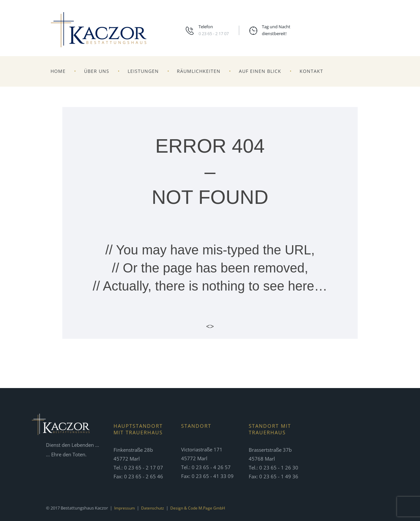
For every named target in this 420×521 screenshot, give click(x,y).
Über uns (97, 71)
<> (210, 326)
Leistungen (143, 71)
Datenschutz (155, 508)
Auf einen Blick (260, 71)
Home (58, 71)
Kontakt (311, 71)
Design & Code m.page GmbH (202, 508)
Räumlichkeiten (199, 71)
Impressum (125, 508)
